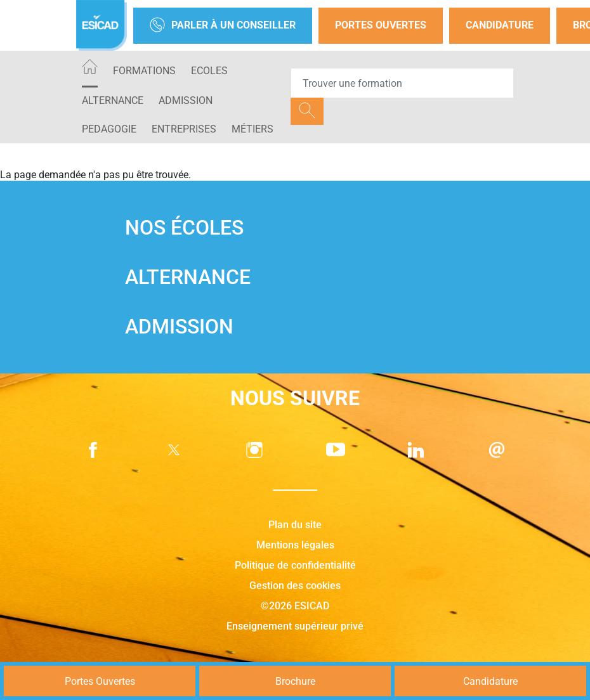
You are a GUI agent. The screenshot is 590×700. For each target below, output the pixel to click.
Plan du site (295, 525)
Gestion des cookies (295, 586)
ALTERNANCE (113, 100)
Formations (144, 71)
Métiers (252, 129)
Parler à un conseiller (223, 26)
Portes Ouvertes (381, 25)
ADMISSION (186, 100)
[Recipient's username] (402, 83)
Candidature (500, 25)
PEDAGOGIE (109, 129)
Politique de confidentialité (295, 565)
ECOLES (209, 71)
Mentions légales (295, 545)
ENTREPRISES (184, 129)
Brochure (295, 681)
